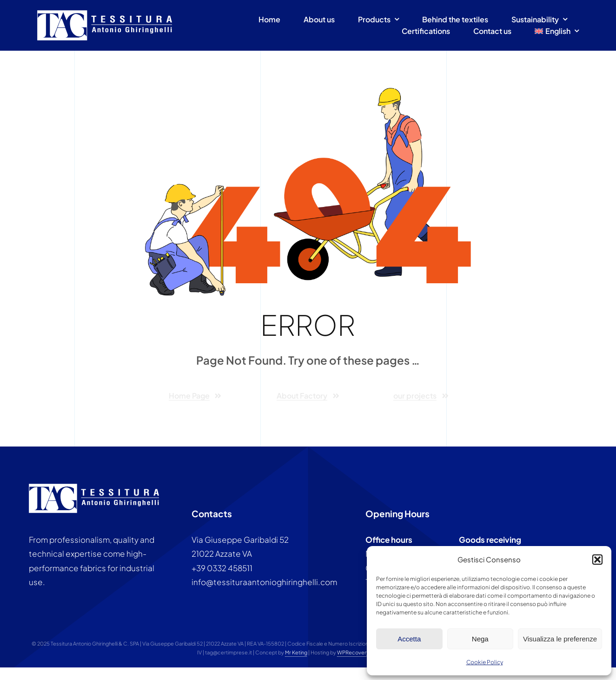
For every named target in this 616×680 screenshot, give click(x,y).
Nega (480, 639)
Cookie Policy (485, 662)
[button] (597, 560)
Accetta (409, 639)
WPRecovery (353, 652)
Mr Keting (296, 652)
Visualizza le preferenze (560, 639)
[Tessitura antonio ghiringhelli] (105, 14)
